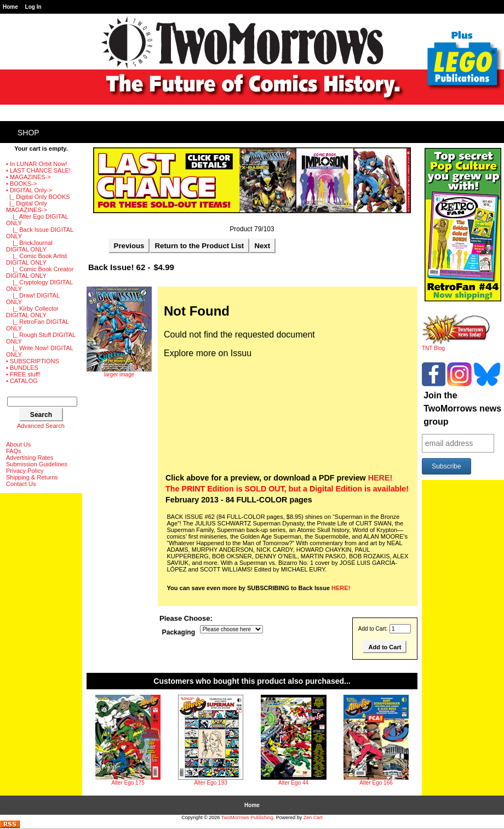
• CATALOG (22, 381)
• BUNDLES (22, 368)
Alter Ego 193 (211, 783)
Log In (33, 7)
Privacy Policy (25, 471)
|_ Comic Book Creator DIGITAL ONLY (40, 272)
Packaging (179, 633)
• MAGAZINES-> (28, 177)
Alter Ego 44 (293, 783)
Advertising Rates (30, 458)
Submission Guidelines (37, 464)
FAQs (14, 451)
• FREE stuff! (23, 374)
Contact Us (21, 484)
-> (29, 190)
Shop (28, 133)
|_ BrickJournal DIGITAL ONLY (29, 246)
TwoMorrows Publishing (247, 817)
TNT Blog (456, 346)
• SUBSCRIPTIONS (33, 361)
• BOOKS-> (21, 184)
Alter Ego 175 (128, 783)
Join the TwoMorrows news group (462, 408)
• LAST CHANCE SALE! (38, 170)
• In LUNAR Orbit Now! (36, 164)
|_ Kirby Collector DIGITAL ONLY (32, 312)
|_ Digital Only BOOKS (38, 197)
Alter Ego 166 (376, 783)
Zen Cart (313, 817)
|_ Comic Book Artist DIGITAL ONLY (36, 259)
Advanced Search (41, 426)
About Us (18, 444)
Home (10, 7)
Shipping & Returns (32, 477)
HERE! (380, 478)
